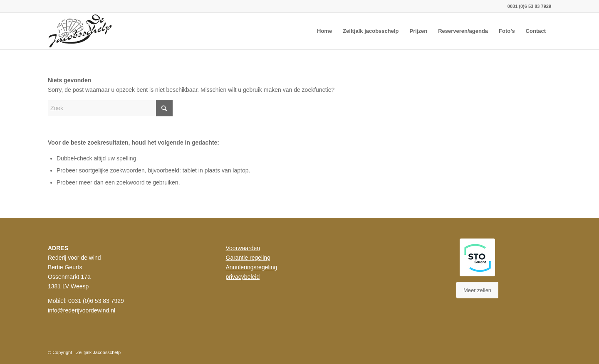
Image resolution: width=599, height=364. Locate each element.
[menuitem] (324, 31)
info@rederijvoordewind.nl (82, 310)
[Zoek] (110, 108)
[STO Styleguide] (477, 257)
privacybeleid (243, 277)
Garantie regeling (248, 258)
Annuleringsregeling (252, 267)
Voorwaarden (243, 248)
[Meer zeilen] (477, 290)
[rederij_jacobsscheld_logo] (81, 31)
